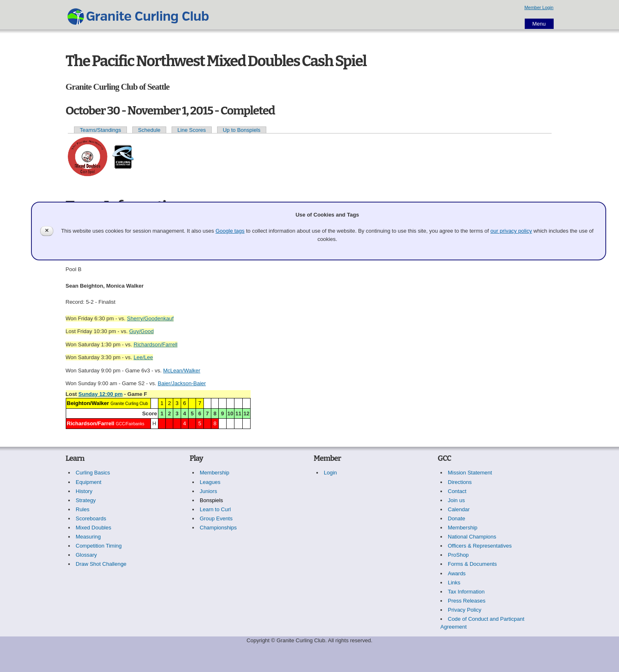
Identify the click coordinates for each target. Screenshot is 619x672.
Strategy (86, 500)
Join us (456, 500)
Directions (460, 482)
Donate (456, 518)
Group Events (216, 518)
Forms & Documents (472, 564)
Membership (215, 473)
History (84, 491)
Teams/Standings (100, 130)
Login (330, 473)
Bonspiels (211, 500)
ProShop (458, 555)
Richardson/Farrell (155, 344)
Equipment (88, 482)
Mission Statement (470, 473)
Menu (539, 24)
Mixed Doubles (93, 528)
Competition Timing (99, 546)
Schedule (149, 130)
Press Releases (467, 601)
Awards (457, 573)
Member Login (539, 7)
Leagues (210, 482)
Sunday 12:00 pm (101, 394)
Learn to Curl (215, 509)
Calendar (459, 509)
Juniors (208, 491)
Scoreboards (91, 518)
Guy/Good (141, 331)
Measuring (88, 537)
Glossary (86, 555)
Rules (82, 509)
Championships (218, 528)
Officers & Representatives (480, 546)
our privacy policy (511, 231)
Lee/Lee (143, 357)
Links (454, 583)
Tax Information (466, 592)
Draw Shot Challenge (101, 564)
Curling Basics (93, 473)
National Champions (472, 537)
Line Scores (192, 130)
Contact (457, 491)
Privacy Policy (465, 610)
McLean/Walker (182, 371)
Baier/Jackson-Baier (182, 383)
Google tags (230, 231)
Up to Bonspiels (242, 130)
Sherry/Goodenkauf (150, 318)
